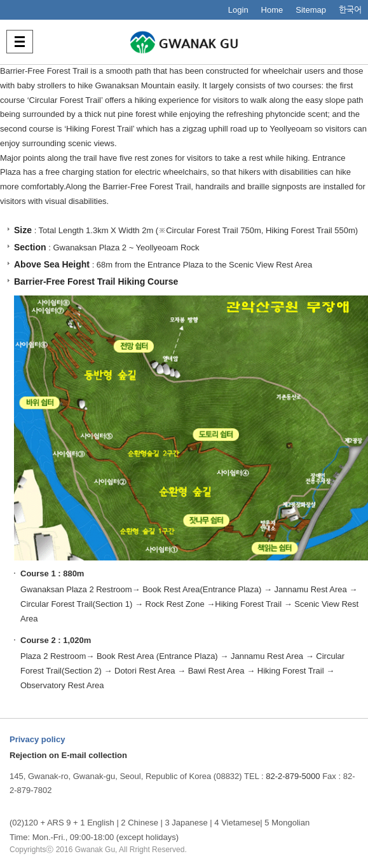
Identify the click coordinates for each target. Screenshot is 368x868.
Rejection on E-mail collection (68, 755)
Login (238, 10)
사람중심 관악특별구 (184, 42)
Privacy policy (37, 739)
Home (272, 10)
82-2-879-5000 (293, 776)
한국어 (350, 10)
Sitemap (311, 10)
